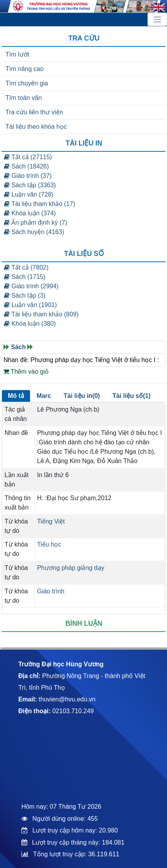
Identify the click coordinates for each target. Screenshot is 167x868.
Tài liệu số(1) (132, 396)
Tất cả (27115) (28, 157)
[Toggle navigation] (157, 20)
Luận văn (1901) (30, 305)
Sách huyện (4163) (34, 232)
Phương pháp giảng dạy (70, 568)
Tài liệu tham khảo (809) (41, 314)
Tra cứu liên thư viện (34, 112)
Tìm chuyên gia (27, 83)
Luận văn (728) (29, 194)
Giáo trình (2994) (31, 286)
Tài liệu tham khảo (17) (40, 204)
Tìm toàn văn (24, 98)
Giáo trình (51, 591)
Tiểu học (49, 544)
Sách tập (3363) (30, 185)
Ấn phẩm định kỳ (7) (36, 223)
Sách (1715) (25, 277)
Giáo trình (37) (28, 176)
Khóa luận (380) (30, 324)
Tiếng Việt (51, 521)
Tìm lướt (17, 54)
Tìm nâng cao (25, 69)
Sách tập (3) (25, 296)
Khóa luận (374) (30, 213)
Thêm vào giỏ (26, 372)
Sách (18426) (26, 166)
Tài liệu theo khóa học (36, 127)
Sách (18, 347)
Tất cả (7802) (26, 267)
